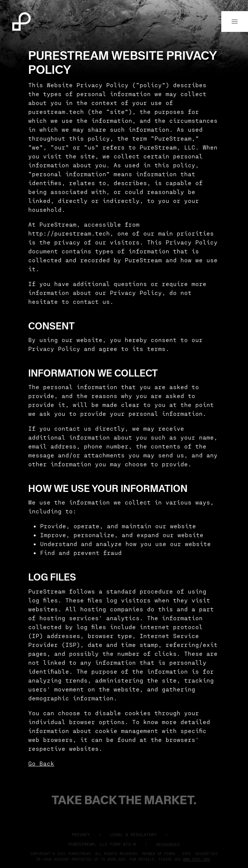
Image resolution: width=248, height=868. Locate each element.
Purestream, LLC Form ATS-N (102, 844)
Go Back (41, 763)
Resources (168, 844)
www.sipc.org (196, 859)
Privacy (81, 834)
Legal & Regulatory (133, 834)
